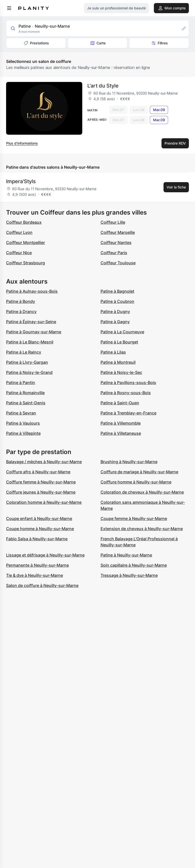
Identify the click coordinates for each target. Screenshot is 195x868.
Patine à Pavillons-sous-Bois (128, 383)
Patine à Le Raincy (24, 352)
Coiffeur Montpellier (26, 242)
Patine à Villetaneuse (121, 433)
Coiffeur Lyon (19, 232)
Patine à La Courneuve (122, 332)
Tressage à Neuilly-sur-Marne (129, 575)
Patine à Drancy (21, 311)
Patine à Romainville (25, 393)
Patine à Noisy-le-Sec (121, 372)
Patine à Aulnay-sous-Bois (32, 291)
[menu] (9, 8)
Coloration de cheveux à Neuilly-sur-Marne (142, 492)
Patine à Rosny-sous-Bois (126, 393)
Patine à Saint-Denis (26, 403)
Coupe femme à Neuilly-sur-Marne (134, 518)
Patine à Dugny (115, 311)
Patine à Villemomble (121, 423)
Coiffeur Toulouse (118, 263)
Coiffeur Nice (19, 253)
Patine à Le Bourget (119, 342)
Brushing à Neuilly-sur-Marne (129, 462)
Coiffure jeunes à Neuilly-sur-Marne (41, 492)
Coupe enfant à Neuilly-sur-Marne (39, 518)
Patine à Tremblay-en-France (128, 413)
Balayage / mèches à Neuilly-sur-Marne (44, 462)
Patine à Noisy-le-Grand (29, 372)
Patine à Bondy (21, 301)
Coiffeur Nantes (116, 242)
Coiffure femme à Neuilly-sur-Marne (41, 482)
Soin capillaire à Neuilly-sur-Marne (134, 565)
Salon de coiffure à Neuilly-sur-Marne (42, 585)
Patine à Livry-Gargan (27, 362)
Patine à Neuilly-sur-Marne (126, 555)
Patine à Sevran (21, 413)
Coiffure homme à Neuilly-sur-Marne (136, 482)
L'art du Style (103, 86)
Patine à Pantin (21, 383)
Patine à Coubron (117, 301)
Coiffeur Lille (113, 222)
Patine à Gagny (115, 322)
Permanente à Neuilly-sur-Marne (37, 565)
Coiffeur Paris (114, 253)
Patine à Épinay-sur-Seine (31, 322)
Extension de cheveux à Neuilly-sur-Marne (142, 529)
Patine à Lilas (113, 352)
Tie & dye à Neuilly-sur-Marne (35, 575)
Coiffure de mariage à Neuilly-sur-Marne (139, 472)
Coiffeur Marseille (118, 232)
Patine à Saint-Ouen (120, 403)
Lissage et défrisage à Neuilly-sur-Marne (45, 555)
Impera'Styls (21, 181)
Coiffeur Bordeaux (24, 222)
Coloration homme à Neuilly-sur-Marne (44, 502)
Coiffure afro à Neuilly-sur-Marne (38, 472)
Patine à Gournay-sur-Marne (34, 332)
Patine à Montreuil (118, 362)
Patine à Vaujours (23, 423)
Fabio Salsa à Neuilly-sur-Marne (37, 539)
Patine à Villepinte (23, 433)
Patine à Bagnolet (117, 291)
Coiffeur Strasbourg (26, 263)
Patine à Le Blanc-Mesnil (30, 342)
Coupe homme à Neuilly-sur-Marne (40, 529)
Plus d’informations (22, 143)
